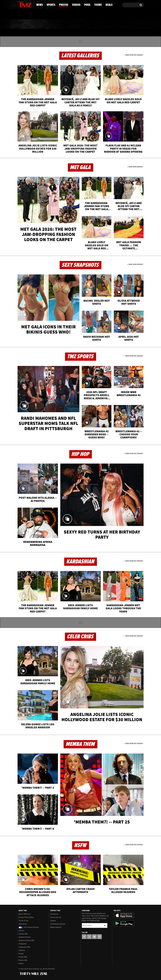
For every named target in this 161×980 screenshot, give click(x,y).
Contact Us (54, 914)
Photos (61, 24)
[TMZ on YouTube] (94, 937)
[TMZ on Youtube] (27, 4)
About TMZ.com (25, 914)
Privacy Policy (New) (26, 917)
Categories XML (24, 947)
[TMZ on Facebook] (19, 4)
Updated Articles (25, 937)
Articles (21, 931)
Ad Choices (23, 924)
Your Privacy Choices (29, 927)
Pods (99, 24)
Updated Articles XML (27, 940)
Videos (81, 24)
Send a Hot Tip (56, 917)
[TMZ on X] (23, 4)
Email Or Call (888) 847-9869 (44, 15)
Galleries (22, 950)
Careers (53, 921)
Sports (41, 24)
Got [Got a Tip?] (25, 14)
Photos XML (23, 960)
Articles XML (23, 934)
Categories (23, 944)
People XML (23, 957)
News (23, 24)
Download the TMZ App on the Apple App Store (124, 915)
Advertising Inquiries (58, 924)
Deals (133, 24)
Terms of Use (23, 921)
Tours (116, 24)
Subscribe (105, 925)
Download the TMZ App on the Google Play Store (124, 923)
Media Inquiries (56, 927)
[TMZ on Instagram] (31, 4)
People (21, 954)
